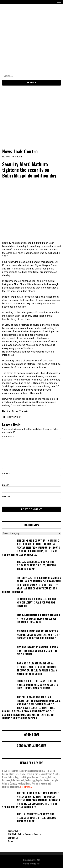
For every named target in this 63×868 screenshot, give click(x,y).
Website (6, 496)
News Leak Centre (20, 151)
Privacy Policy (14, 831)
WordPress (36, 864)
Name (6, 473)
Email (6, 485)
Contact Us (13, 838)
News (10, 841)
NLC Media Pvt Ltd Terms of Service (24, 834)
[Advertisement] (31, 40)
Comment (8, 437)
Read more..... (26, 787)
